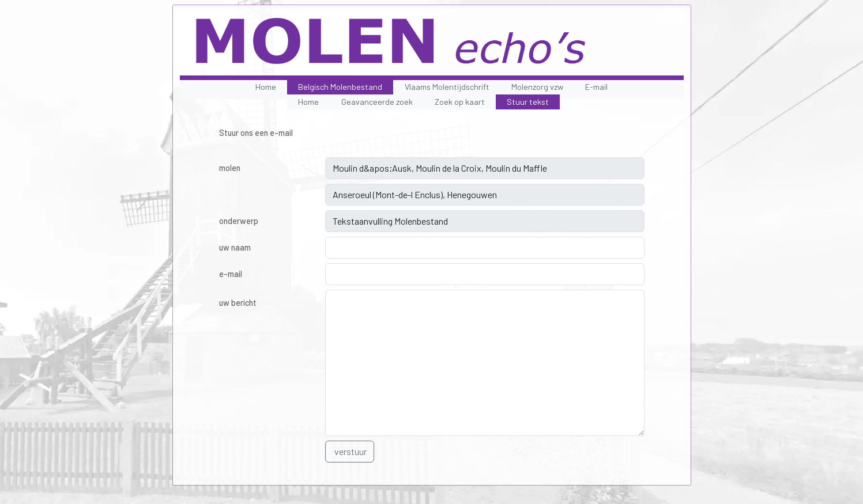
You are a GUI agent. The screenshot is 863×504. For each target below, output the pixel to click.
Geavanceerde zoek (377, 102)
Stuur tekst (528, 102)
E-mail (596, 87)
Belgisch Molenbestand (340, 87)
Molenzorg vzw (537, 87)
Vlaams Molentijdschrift (447, 87)
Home (266, 87)
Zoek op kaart (460, 102)
